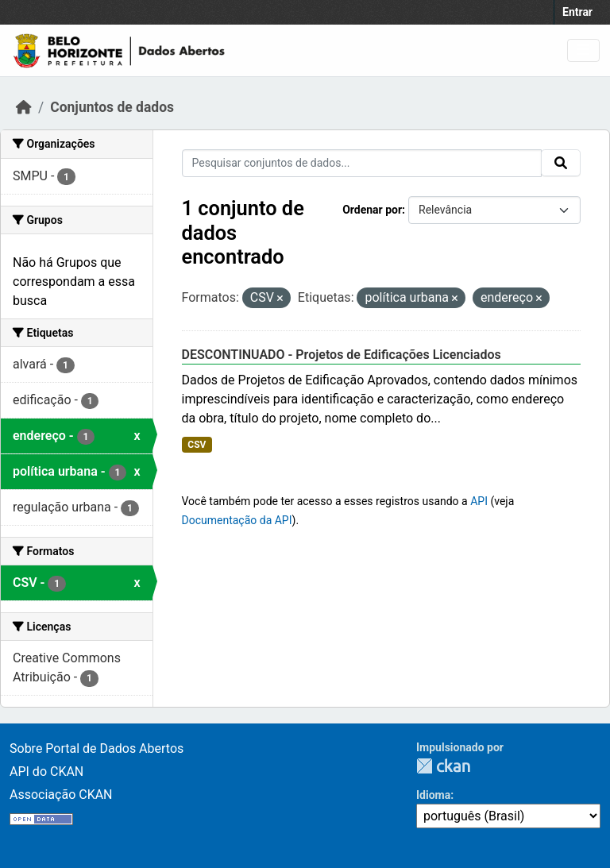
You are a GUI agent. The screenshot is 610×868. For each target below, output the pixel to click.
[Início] (24, 107)
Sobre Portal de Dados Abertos (97, 748)
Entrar (577, 12)
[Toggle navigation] (583, 50)
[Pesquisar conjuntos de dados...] (362, 163)
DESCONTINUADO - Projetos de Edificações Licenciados (342, 355)
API (479, 501)
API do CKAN (46, 772)
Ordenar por (372, 210)
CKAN (443, 766)
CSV (197, 445)
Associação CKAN (61, 795)
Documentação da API (237, 520)
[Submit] (561, 163)
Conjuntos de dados (112, 107)
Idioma (433, 795)
